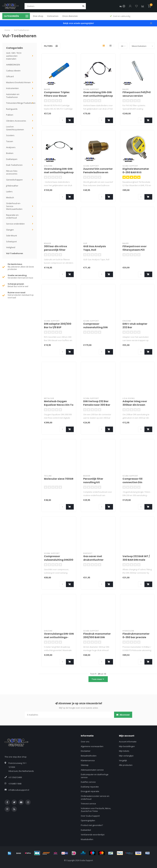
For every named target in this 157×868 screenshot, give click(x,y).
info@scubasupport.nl (19, 790)
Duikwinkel (86, 830)
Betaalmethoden (89, 756)
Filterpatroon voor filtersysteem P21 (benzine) (135, 250)
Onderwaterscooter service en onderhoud (95, 797)
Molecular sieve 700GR (59, 479)
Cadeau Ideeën (13, 71)
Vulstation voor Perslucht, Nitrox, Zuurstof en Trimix (96, 810)
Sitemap (85, 765)
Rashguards (12, 109)
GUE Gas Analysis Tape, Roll (95, 248)
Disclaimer (86, 751)
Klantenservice (88, 760)
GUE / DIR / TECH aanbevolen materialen (14, 56)
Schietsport (11, 242)
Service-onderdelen (15, 224)
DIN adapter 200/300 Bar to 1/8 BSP (58, 326)
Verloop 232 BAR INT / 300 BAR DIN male (136, 558)
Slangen (10, 230)
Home (7, 30)
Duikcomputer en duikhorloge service (95, 776)
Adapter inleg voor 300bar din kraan (135, 403)
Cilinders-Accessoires (16, 121)
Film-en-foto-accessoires (12, 172)
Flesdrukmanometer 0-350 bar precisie (136, 636)
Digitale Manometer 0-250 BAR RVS (136, 171)
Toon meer (98, 679)
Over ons (85, 742)
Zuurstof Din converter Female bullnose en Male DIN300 (98, 172)
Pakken (10, 115)
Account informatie (128, 742)
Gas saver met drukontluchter (93, 558)
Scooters (10, 135)
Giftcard (10, 76)
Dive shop (38, 16)
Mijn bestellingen (127, 746)
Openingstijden (88, 820)
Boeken (10, 153)
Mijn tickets (124, 751)
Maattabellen (87, 839)
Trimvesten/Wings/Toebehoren (21, 103)
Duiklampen (12, 159)
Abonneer (123, 715)
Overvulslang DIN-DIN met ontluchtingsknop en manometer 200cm (59, 172)
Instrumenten (12, 88)
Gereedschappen (14, 180)
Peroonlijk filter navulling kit (93, 481)
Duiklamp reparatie (90, 787)
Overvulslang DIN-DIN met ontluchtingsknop (98, 94)
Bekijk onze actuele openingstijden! (78, 23)
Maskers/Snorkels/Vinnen (18, 82)
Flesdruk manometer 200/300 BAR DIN (97, 636)
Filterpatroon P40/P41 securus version (137, 94)
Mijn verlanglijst (126, 756)
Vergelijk (123, 760)
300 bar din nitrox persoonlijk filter (56, 248)
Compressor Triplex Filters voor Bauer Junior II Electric (57, 96)
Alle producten (126, 765)
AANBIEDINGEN (13, 65)
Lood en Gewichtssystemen (15, 128)
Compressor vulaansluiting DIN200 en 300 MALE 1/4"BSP (59, 560)
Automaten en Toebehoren (13, 96)
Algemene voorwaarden (92, 746)
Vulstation (53, 16)
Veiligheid (11, 247)
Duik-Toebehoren (14, 165)
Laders (9, 191)
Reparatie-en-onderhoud (13, 216)
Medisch (10, 197)
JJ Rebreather (12, 186)
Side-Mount (11, 236)
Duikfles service (88, 782)
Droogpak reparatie (90, 791)
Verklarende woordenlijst (93, 835)
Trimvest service (88, 804)
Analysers (11, 147)
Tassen (10, 141)
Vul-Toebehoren (15, 253)
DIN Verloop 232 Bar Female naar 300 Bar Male (97, 405)
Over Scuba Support (90, 816)
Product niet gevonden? (92, 825)
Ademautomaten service (92, 770)
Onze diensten (70, 16)
